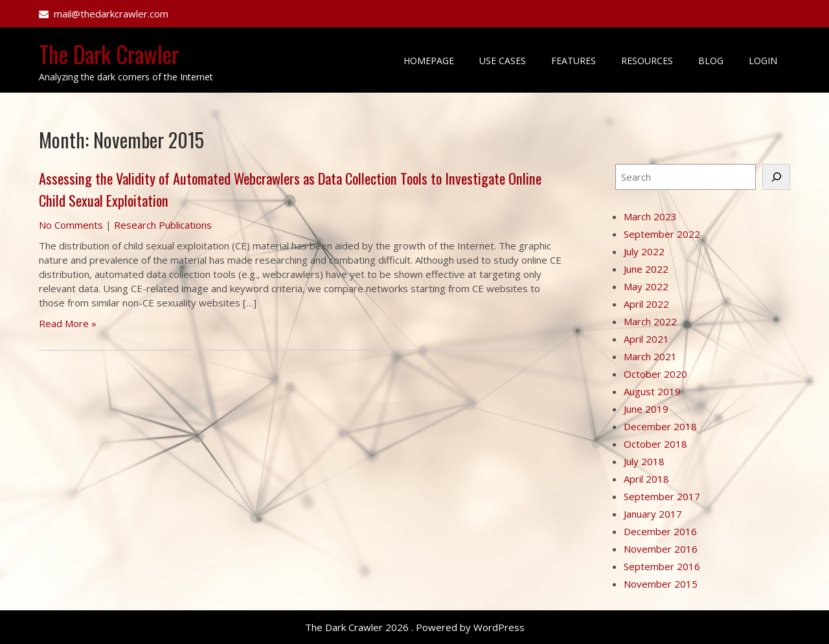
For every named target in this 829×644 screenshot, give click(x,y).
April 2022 (646, 304)
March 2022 (650, 321)
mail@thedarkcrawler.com (111, 14)
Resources (647, 61)
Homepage (429, 61)
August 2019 (652, 391)
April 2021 (646, 339)
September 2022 (662, 234)
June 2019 (646, 409)
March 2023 (650, 216)
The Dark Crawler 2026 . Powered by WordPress (415, 627)
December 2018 (660, 426)
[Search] (776, 177)
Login (763, 61)
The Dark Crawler (109, 54)
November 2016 (661, 549)
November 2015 (661, 584)
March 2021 (650, 356)
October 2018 (655, 444)
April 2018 (646, 479)
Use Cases (503, 61)
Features (573, 61)
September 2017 (662, 496)
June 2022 (646, 269)
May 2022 (646, 286)
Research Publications (163, 225)
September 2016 (662, 566)
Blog (711, 61)
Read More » (68, 323)
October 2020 (655, 374)
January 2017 (653, 514)
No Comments (71, 225)
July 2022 (644, 251)
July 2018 (644, 461)
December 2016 (660, 531)
